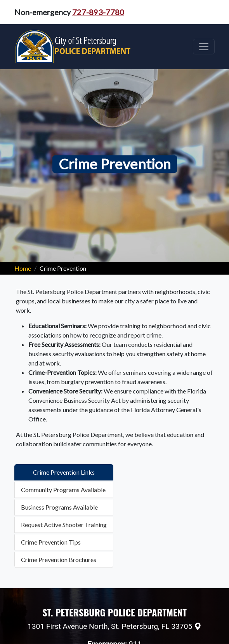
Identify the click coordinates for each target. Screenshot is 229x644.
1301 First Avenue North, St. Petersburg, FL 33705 (110, 626)
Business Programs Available (59, 507)
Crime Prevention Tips (51, 542)
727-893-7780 (98, 12)
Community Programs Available (63, 490)
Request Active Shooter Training (64, 525)
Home (23, 268)
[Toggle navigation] (204, 47)
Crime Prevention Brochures (59, 560)
